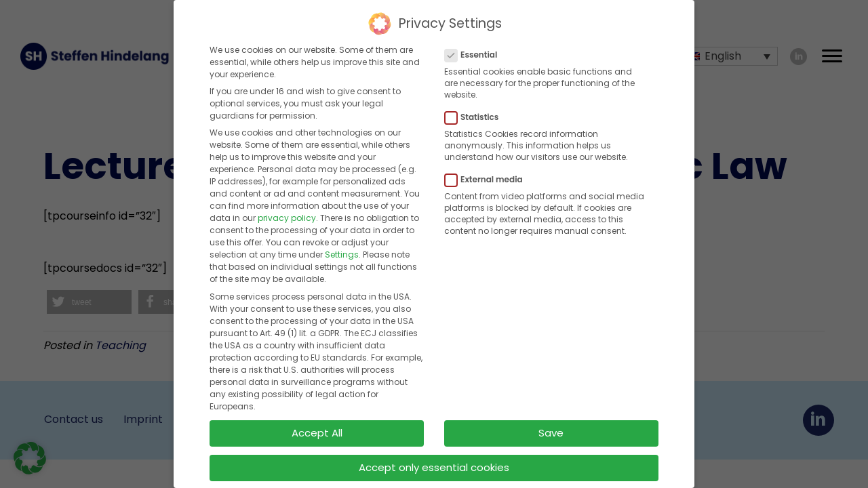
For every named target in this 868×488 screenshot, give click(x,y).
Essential (475, 51)
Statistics (476, 114)
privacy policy (287, 215)
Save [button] (551, 429)
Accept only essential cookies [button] (434, 463)
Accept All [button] (317, 429)
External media (488, 176)
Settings (342, 251)
